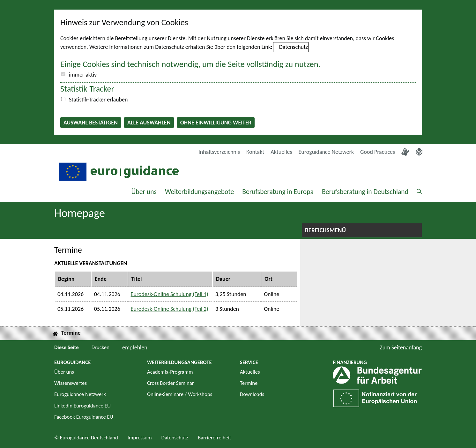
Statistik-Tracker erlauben (98, 100)
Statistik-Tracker (87, 89)
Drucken (100, 347)
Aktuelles (281, 152)
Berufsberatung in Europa (278, 192)
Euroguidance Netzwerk (326, 152)
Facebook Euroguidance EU (84, 417)
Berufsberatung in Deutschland (365, 192)
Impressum (140, 438)
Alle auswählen (149, 123)
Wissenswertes (71, 383)
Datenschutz (294, 47)
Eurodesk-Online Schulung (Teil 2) (170, 309)
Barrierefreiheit (215, 438)
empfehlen (135, 347)
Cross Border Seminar (171, 383)
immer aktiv (83, 75)
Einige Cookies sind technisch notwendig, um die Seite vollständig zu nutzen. (190, 64)
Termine (249, 383)
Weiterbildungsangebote (199, 192)
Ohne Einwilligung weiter (216, 123)
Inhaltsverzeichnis (219, 152)
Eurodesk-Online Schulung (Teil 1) (170, 294)
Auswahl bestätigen (91, 123)
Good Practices (378, 152)
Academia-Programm (170, 372)
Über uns (144, 192)
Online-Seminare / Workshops (180, 394)
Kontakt (255, 152)
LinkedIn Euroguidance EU (82, 406)
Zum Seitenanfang (401, 347)
